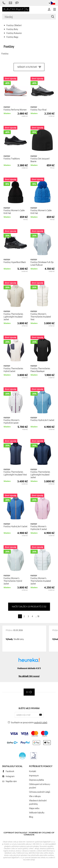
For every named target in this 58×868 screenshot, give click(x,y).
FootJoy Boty (12, 29)
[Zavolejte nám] (4, 3)
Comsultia (29, 835)
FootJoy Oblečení (14, 25)
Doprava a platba (36, 780)
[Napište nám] (11, 3)
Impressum (34, 776)
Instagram (10, 776)
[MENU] (55, 9)
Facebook (10, 771)
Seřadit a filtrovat (29, 67)
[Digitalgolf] (29, 692)
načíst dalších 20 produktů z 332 (29, 607)
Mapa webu (34, 808)
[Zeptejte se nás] (17, 3)
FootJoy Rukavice (14, 33)
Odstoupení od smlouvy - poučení (40, 786)
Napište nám (11, 781)
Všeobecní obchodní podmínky (38, 802)
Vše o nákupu (35, 796)
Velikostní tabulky (37, 813)
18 (38, 616)
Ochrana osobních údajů (40, 792)
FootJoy (9, 46)
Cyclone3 (46, 833)
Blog (31, 817)
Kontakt (33, 771)
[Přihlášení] (49, 9)
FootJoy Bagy (12, 37)
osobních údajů (41, 722)
